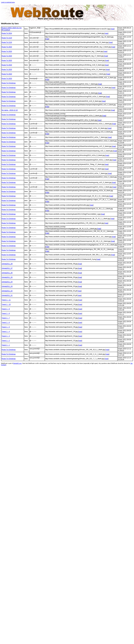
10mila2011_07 (7, 268)
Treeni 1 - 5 (6, 327)
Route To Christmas (9, 83)
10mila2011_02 (7, 291)
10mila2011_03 (7, 286)
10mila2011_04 (7, 282)
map (112, 29)
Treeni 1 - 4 (6, 332)
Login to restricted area (8, 2)
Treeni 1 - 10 (6, 304)
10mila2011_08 (7, 264)
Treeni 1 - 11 (6, 300)
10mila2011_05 (7, 277)
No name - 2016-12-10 (10, 110)
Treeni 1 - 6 (6, 323)
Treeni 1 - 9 (6, 309)
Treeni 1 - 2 (6, 341)
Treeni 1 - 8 (6, 313)
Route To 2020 (7, 47)
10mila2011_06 (7, 273)
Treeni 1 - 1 (6, 345)
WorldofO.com (17, 363)
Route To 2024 (7, 33)
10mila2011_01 (7, 295)
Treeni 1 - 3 (6, 336)
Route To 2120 (7, 38)
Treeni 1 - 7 (6, 318)
